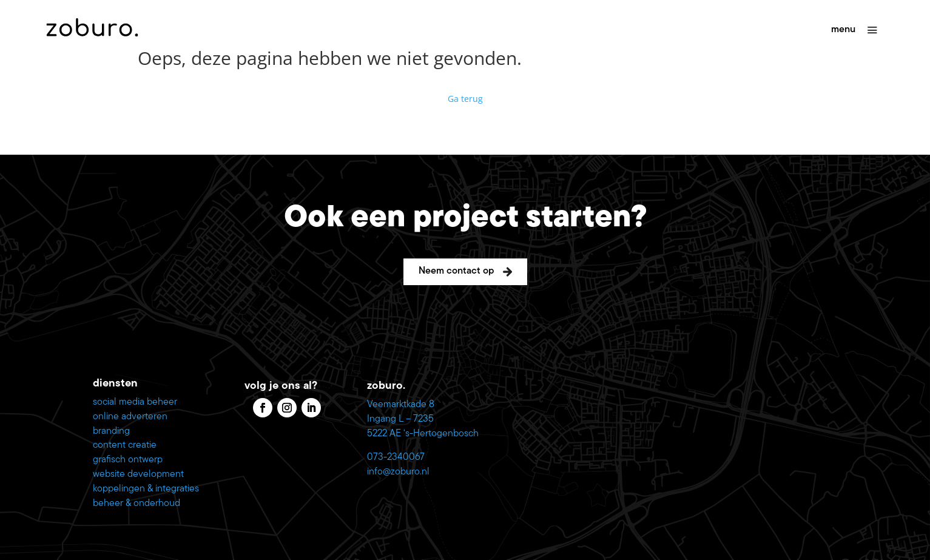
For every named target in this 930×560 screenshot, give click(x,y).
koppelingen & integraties (146, 489)
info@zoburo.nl (398, 472)
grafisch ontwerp (128, 460)
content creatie (125, 445)
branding (111, 431)
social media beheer (135, 402)
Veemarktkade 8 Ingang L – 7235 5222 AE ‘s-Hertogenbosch (423, 419)
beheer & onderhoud (136, 504)
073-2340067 (396, 457)
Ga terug (465, 99)
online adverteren (130, 417)
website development (138, 474)
